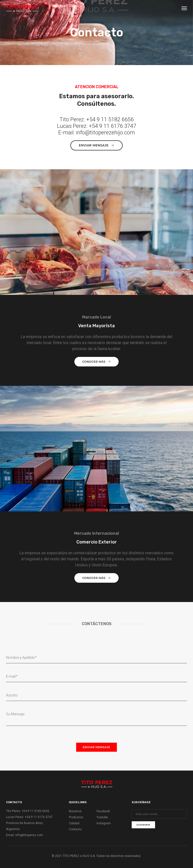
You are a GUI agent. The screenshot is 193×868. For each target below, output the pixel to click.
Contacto (75, 829)
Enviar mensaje (97, 145)
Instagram (104, 823)
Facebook (103, 811)
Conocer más (96, 362)
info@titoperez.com (29, 835)
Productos (76, 817)
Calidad (74, 823)
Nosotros (75, 811)
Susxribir (143, 825)
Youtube (102, 817)
